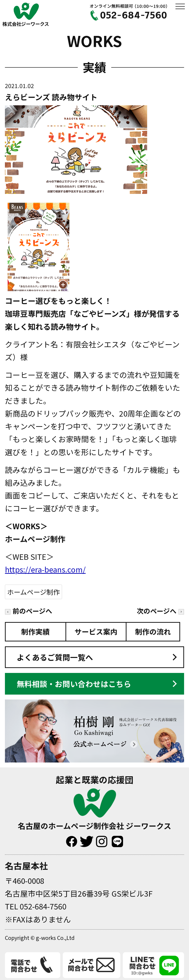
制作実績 (35, 631)
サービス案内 (96, 631)
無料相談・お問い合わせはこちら (74, 684)
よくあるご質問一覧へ (55, 657)
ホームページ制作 (33, 592)
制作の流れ (153, 631)
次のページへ (160, 611)
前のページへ (29, 611)
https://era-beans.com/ (45, 569)
